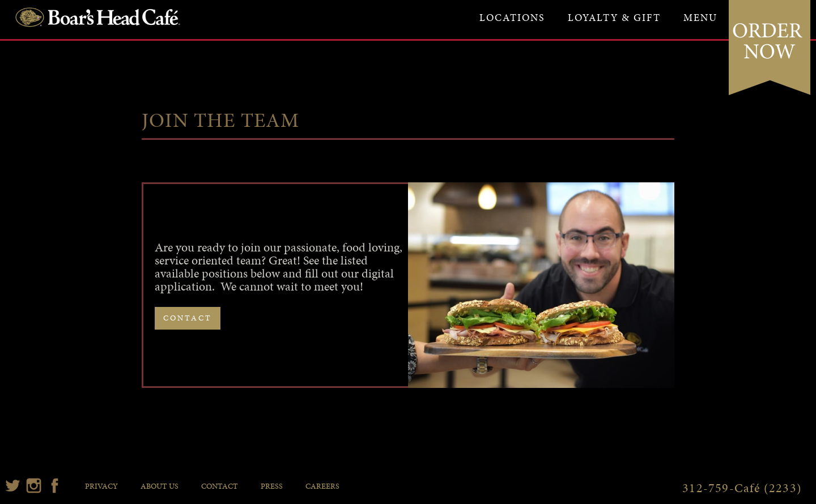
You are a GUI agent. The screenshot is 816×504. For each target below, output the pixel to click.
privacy (101, 486)
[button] (700, 18)
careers (322, 486)
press (272, 486)
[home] (97, 16)
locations (512, 17)
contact (188, 318)
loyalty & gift (614, 17)
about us (160, 486)
